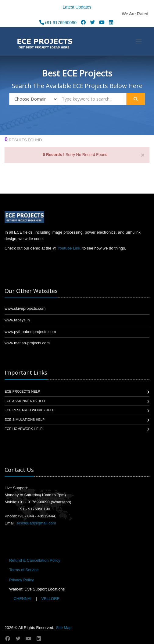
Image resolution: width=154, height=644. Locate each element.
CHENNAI (23, 599)
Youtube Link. (69, 248)
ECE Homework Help (24, 429)
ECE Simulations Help (25, 420)
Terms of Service (24, 570)
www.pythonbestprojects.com (30, 332)
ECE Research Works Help (29, 410)
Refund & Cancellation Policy (35, 560)
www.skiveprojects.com (25, 308)
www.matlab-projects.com (27, 343)
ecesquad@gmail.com (36, 523)
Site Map (64, 628)
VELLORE (50, 599)
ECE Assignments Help (25, 401)
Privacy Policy (21, 580)
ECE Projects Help (22, 391)
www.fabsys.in (17, 320)
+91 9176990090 (58, 23)
